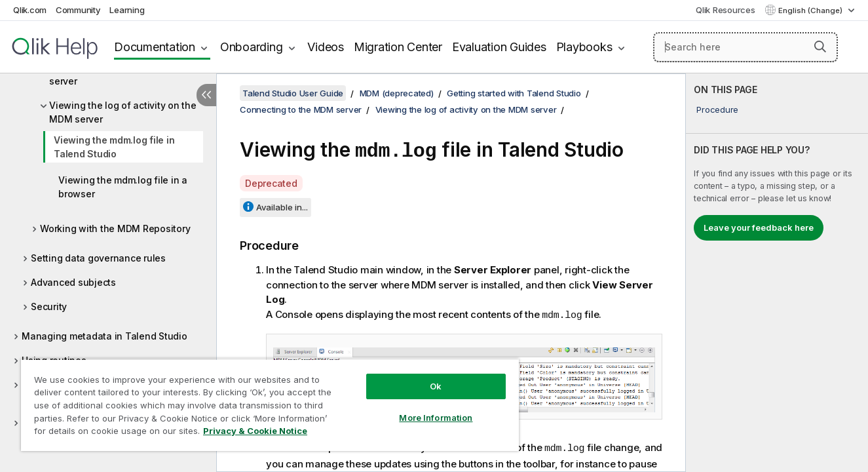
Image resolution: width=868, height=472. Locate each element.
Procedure (717, 109)
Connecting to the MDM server (301, 109)
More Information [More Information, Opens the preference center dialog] (436, 418)
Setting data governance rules (98, 258)
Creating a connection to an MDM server (124, 74)
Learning (127, 10)
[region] (270, 405)
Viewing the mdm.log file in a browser (123, 187)
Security (49, 306)
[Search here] (745, 47)
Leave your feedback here (759, 227)
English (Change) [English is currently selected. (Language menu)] (811, 10)
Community (78, 10)
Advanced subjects (73, 282)
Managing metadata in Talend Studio (104, 336)
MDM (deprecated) (397, 93)
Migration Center (398, 47)
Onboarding (252, 47)
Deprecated (271, 181)
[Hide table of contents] (206, 95)
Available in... (282, 205)
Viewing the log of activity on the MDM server (123, 112)
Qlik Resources (726, 10)
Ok (436, 386)
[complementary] (777, 273)
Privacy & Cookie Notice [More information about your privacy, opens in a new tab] (255, 431)
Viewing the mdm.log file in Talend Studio (114, 147)
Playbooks (584, 47)
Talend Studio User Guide (293, 93)
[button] (820, 47)
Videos (326, 47)
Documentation (155, 47)
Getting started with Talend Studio (514, 93)
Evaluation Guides (499, 47)
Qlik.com (30, 10)
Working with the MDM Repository (115, 228)
